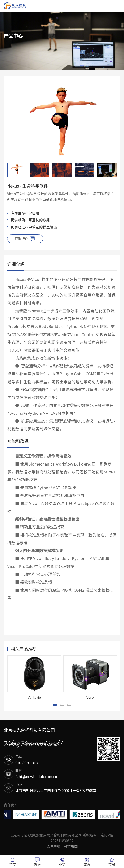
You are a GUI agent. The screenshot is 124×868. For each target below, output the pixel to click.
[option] (62, 120)
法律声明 (53, 846)
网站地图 (71, 846)
